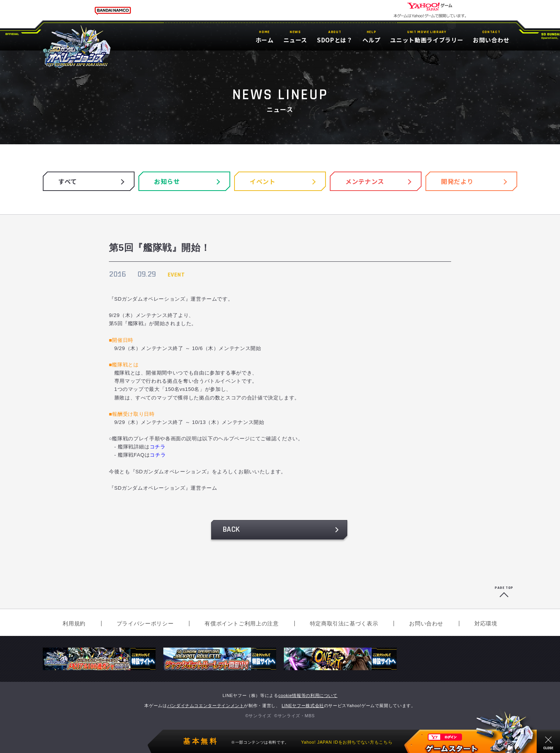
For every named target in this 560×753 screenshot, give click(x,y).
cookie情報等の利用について (308, 695)
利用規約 (74, 623)
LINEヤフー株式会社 (303, 706)
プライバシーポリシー (145, 623)
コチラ (158, 447)
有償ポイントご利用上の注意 (241, 623)
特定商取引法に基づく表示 (344, 623)
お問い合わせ (426, 623)
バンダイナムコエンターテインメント (206, 706)
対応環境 (486, 623)
